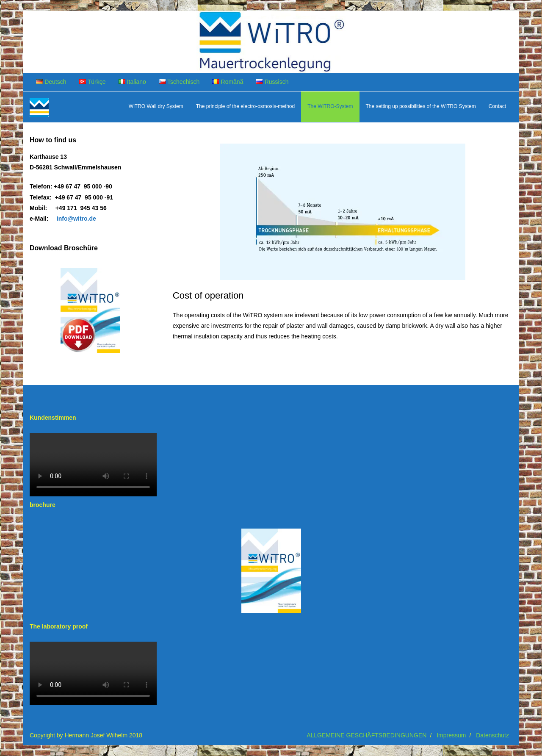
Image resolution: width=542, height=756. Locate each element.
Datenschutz (492, 735)
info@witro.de (76, 219)
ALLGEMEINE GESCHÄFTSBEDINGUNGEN (366, 735)
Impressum (451, 735)
